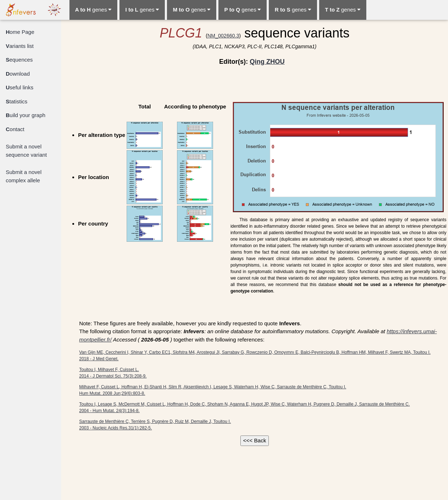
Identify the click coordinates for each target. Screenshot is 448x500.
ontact (15, 129)
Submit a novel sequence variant (26, 151)
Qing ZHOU (267, 62)
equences (19, 60)
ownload (18, 74)
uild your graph (26, 115)
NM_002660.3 (223, 36)
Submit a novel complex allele (24, 176)
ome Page (20, 32)
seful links (20, 87)
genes (94, 10)
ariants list (20, 46)
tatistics (17, 101)
